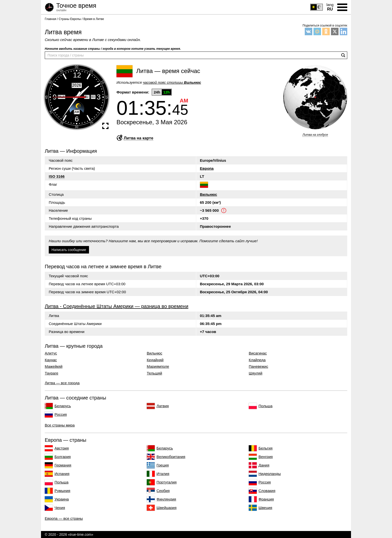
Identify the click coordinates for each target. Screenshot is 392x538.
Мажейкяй (54, 366)
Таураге (51, 373)
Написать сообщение (69, 250)
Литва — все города (62, 383)
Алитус (51, 353)
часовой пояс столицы (172, 82)
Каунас (51, 360)
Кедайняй (155, 360)
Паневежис (258, 366)
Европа (207, 168)
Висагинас (258, 353)
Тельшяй (154, 373)
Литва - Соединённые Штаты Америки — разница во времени (116, 306)
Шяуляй (255, 373)
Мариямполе (158, 366)
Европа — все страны (64, 518)
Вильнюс (209, 194)
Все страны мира (60, 425)
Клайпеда (257, 360)
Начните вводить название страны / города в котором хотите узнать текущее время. (113, 49)
